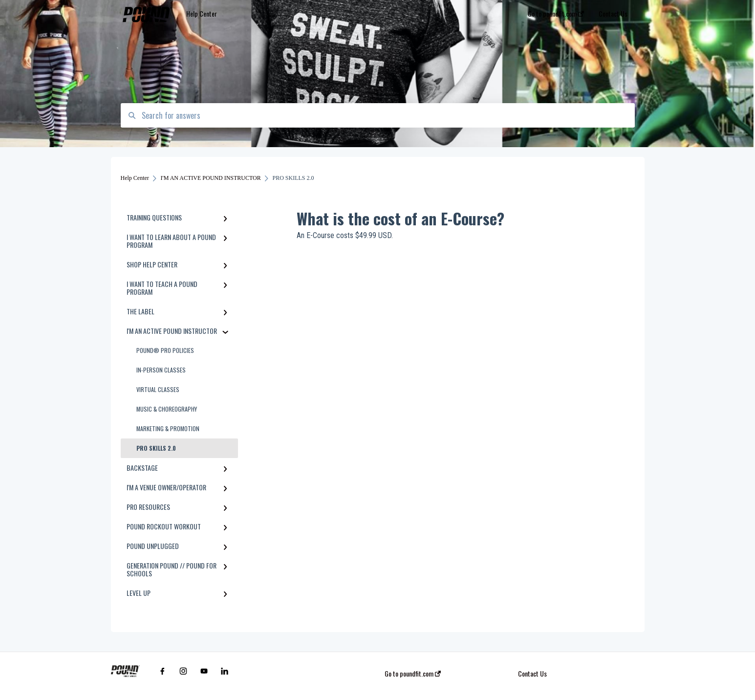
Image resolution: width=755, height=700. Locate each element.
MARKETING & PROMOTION (168, 428)
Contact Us (532, 674)
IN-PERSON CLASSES (161, 370)
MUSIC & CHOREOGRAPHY (167, 409)
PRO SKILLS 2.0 (156, 448)
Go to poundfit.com (413, 674)
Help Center (202, 13)
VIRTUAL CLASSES (158, 389)
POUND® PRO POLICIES (165, 350)
